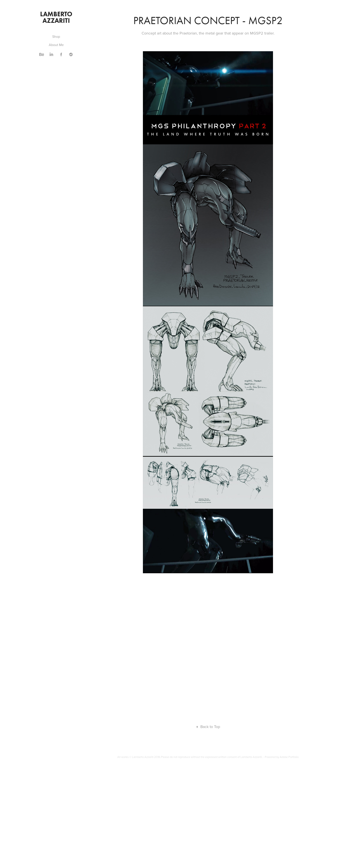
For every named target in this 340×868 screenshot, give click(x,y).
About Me (56, 45)
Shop (56, 36)
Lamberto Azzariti (57, 17)
